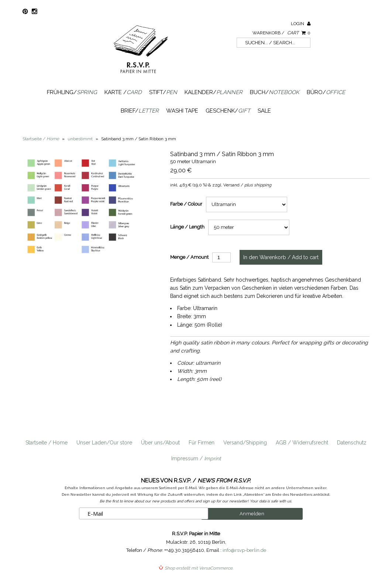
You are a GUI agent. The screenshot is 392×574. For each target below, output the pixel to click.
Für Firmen (202, 443)
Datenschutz (352, 443)
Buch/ (275, 92)
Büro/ (326, 92)
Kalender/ (214, 92)
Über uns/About (160, 443)
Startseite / (41, 139)
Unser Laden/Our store (104, 443)
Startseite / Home (47, 443)
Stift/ (163, 92)
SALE (264, 111)
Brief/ (140, 111)
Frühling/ (72, 92)
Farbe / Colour (186, 204)
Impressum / (196, 458)
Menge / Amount (189, 257)
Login (301, 24)
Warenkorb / (281, 33)
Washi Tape (182, 111)
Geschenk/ (228, 111)
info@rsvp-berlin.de (244, 550)
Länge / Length (187, 227)
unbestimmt (80, 139)
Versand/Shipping (245, 443)
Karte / (123, 92)
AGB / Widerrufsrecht (302, 443)
